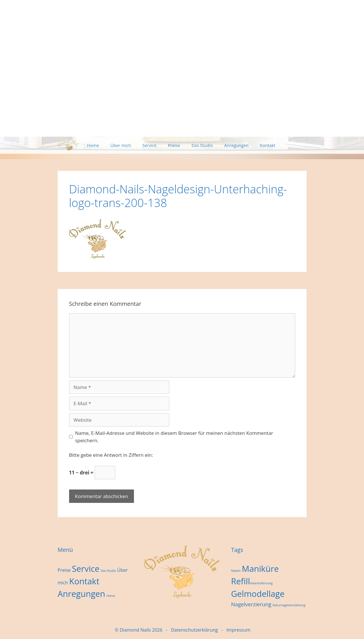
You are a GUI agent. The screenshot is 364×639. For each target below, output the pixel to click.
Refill (240, 581)
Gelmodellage (258, 594)
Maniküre (260, 569)
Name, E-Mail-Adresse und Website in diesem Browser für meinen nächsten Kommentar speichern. (174, 437)
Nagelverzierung (251, 604)
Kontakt (268, 145)
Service (150, 145)
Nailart (236, 571)
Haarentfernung (261, 583)
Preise (174, 145)
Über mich (121, 145)
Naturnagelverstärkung (289, 605)
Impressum (238, 630)
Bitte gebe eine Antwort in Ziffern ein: (111, 455)
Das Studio (202, 145)
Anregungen (237, 145)
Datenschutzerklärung (194, 630)
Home (93, 145)
